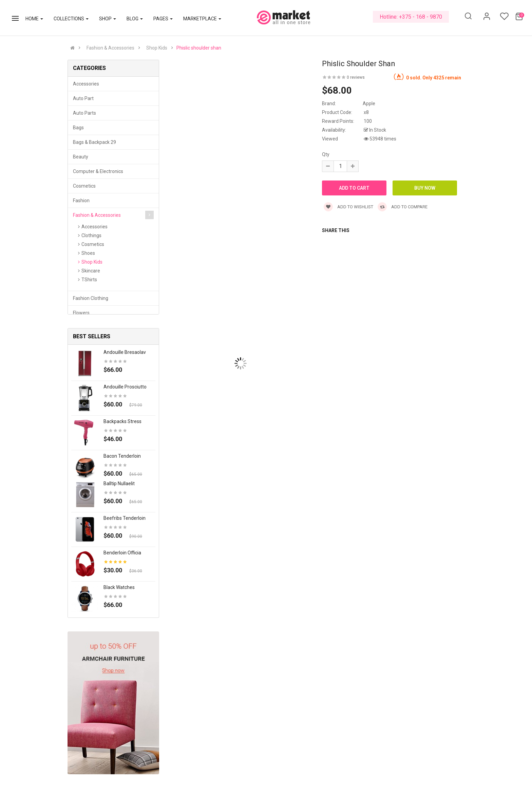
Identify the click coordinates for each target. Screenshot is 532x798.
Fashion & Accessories (110, 48)
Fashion (81, 201)
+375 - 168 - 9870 (421, 17)
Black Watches (119, 587)
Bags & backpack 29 (94, 142)
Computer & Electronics (98, 171)
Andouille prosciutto (125, 387)
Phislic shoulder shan (199, 48)
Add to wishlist (348, 207)
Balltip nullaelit (119, 483)
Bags (78, 128)
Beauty (81, 157)
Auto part (83, 98)
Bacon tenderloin (122, 456)
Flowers (81, 313)
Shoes (88, 253)
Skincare (91, 271)
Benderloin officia (122, 553)
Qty (326, 154)
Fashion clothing (91, 298)
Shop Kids (157, 48)
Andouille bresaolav (125, 352)
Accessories (86, 84)
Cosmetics (84, 186)
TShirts (89, 280)
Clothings (91, 235)
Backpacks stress (122, 421)
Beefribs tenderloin (125, 518)
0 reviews (356, 77)
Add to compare (403, 207)
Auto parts (84, 113)
